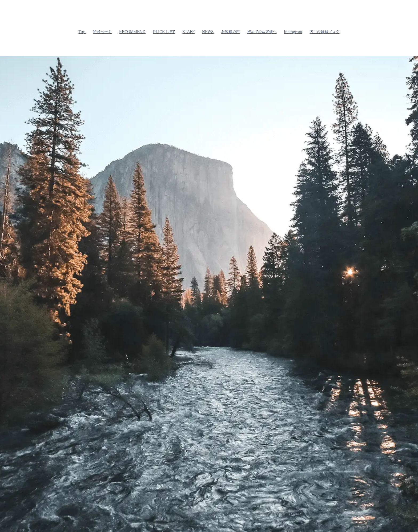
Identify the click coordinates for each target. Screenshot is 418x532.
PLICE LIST (164, 32)
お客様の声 (230, 32)
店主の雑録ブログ (324, 32)
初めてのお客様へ (262, 32)
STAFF (188, 32)
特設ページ (102, 32)
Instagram (293, 32)
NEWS (208, 32)
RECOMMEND (132, 32)
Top (82, 32)
